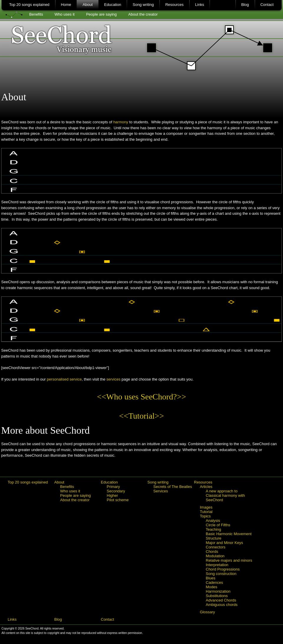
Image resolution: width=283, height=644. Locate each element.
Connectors (215, 547)
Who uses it (65, 14)
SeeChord (142, 46)
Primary (113, 487)
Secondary (116, 491)
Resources (175, 5)
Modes (212, 587)
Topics (205, 516)
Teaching (213, 529)
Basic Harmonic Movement (229, 534)
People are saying (101, 14)
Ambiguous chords (222, 605)
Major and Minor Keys (224, 543)
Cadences (214, 582)
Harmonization (218, 591)
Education (113, 5)
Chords (212, 552)
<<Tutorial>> (141, 416)
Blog (245, 5)
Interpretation (217, 565)
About (88, 5)
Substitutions (217, 596)
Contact (267, 5)
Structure (214, 538)
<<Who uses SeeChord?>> (142, 397)
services (113, 379)
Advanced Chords (221, 600)
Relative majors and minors (229, 560)
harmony (121, 122)
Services (161, 491)
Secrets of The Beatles (173, 487)
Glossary (207, 612)
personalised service (64, 379)
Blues (211, 578)
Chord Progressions (223, 569)
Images (206, 507)
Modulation (215, 556)
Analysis (213, 521)
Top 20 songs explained (29, 5)
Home (66, 5)
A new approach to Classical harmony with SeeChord (225, 495)
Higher (112, 495)
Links (200, 5)
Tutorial (206, 512)
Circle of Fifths (218, 525)
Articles (206, 487)
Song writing (143, 5)
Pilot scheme (118, 500)
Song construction (221, 574)
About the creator (143, 14)
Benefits (36, 14)
